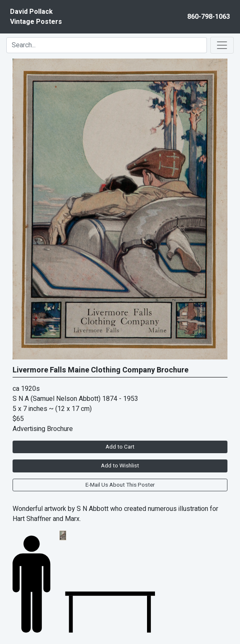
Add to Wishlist (120, 466)
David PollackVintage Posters (36, 17)
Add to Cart (120, 447)
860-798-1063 (209, 17)
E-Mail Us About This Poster (120, 485)
